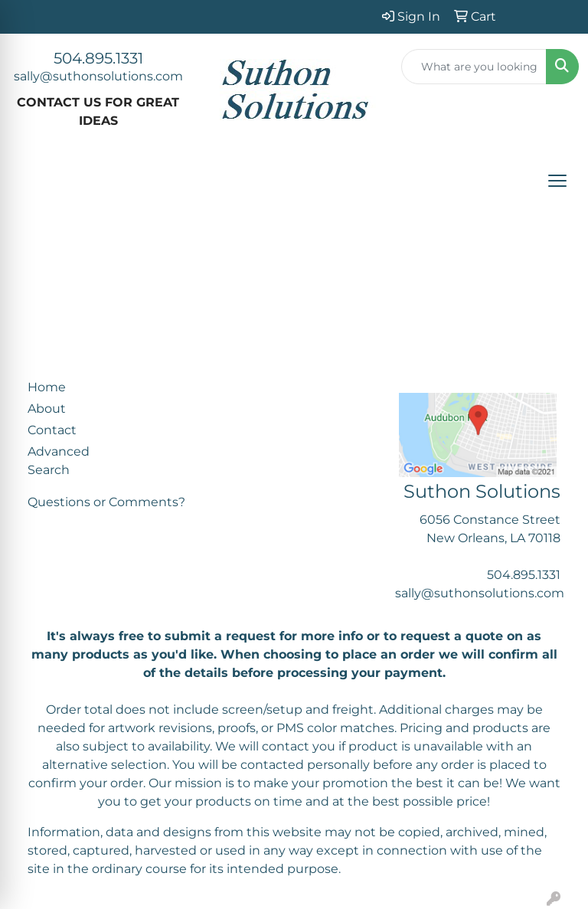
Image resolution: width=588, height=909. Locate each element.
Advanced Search (59, 461)
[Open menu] (557, 181)
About (47, 409)
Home (47, 387)
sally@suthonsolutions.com (98, 76)
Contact (52, 430)
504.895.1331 (98, 58)
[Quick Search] (474, 67)
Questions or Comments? (106, 502)
